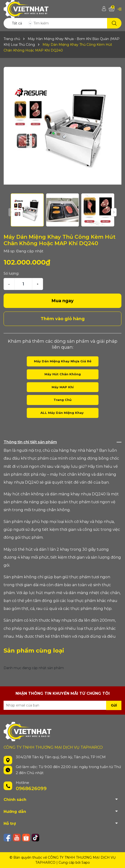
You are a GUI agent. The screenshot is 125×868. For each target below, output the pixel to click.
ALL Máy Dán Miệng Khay (62, 413)
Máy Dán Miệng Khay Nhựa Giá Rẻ (63, 361)
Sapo (86, 862)
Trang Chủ (62, 400)
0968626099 (31, 788)
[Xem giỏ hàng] (112, 9)
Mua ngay (63, 301)
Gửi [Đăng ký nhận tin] (114, 705)
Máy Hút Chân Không (63, 374)
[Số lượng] (23, 284)
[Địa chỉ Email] (62, 705)
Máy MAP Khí (63, 387)
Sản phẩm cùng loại (34, 651)
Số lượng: (11, 273)
